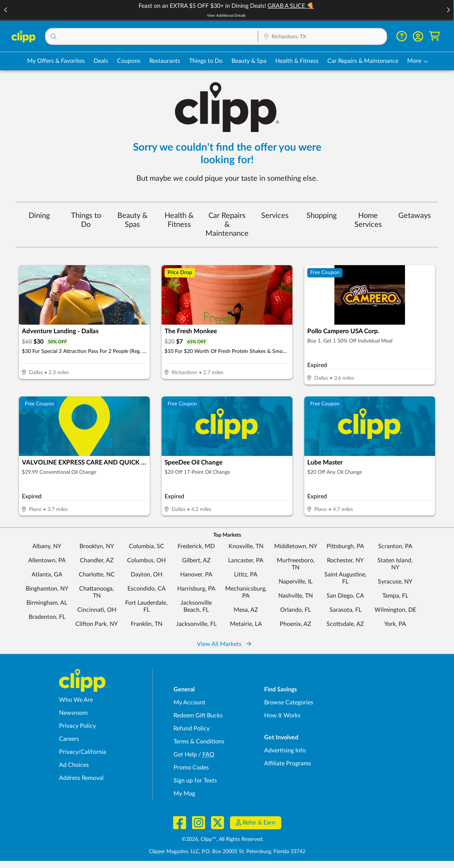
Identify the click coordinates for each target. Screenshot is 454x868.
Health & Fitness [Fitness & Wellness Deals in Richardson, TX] (297, 61)
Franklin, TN (147, 624)
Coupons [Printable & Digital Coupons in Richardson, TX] (129, 61)
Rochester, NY (345, 560)
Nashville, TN (296, 596)
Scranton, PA (395, 546)
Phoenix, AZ (296, 624)
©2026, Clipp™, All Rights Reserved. (223, 839)
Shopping (322, 216)
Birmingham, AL (47, 603)
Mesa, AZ (246, 610)
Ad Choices (74, 765)
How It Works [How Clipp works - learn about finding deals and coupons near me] (282, 716)
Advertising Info (285, 750)
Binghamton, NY (47, 589)
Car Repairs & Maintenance (227, 225)
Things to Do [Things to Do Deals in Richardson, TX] (206, 61)
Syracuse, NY (395, 582)
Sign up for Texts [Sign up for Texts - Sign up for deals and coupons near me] (195, 781)
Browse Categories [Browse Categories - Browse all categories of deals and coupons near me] (289, 703)
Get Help (185, 755)
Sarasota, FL (346, 610)
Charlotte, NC (97, 575)
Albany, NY (47, 546)
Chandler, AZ (97, 560)
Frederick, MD (196, 546)
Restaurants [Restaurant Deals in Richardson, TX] (165, 61)
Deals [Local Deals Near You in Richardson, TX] (101, 61)
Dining (39, 216)
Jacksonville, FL (196, 624)
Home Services (368, 220)
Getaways (415, 216)
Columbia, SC (147, 546)
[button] (448, 11)
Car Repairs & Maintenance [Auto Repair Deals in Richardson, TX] (363, 61)
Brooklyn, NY (97, 546)
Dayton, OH (147, 575)
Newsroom (73, 713)
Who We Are (76, 700)
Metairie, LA (246, 624)
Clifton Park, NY (97, 624)
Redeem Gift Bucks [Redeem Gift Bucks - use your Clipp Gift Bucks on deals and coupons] (198, 716)
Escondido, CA (147, 589)
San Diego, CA (345, 596)
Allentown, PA (47, 560)
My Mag (184, 794)
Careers (69, 739)
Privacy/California (83, 752)
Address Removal (81, 778)
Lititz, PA (246, 575)
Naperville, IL (296, 582)
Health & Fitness (179, 220)
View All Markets (224, 644)
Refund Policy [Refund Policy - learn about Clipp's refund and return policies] (192, 729)
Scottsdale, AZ (345, 624)
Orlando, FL (296, 610)
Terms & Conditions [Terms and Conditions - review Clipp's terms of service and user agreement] (199, 742)
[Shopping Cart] (434, 36)
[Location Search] (322, 37)
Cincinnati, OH (97, 610)
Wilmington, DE (395, 610)
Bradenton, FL (47, 617)
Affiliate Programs (288, 763)
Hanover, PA (196, 575)
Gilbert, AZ (196, 560)
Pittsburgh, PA (345, 546)
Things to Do (86, 220)
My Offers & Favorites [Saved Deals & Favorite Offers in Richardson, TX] (56, 61)
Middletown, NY (296, 546)
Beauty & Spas (132, 220)
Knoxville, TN (246, 546)
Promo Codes (191, 768)
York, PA (395, 624)
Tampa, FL (395, 596)
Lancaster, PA (246, 560)
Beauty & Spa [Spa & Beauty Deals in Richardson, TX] (249, 61)
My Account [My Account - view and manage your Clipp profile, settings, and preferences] (189, 703)
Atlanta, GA (47, 575)
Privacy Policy (77, 726)
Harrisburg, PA (196, 589)
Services (275, 216)
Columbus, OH (146, 560)
